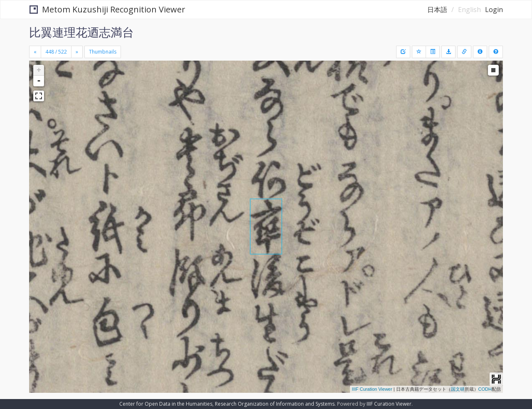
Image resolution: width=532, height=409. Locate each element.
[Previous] (35, 52)
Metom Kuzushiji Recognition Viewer (107, 9)
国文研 (458, 389)
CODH (485, 389)
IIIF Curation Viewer (372, 389)
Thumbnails (103, 52)
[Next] (77, 52)
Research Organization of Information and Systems (275, 404)
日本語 (437, 10)
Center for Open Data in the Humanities (166, 404)
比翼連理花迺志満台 (81, 32)
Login (494, 10)
